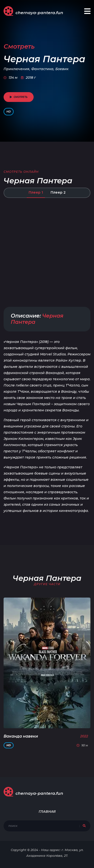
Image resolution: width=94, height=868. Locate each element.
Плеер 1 (36, 192)
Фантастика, (43, 69)
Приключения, (17, 69)
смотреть (19, 97)
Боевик (62, 69)
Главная (47, 812)
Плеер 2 (58, 192)
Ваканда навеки (21, 736)
